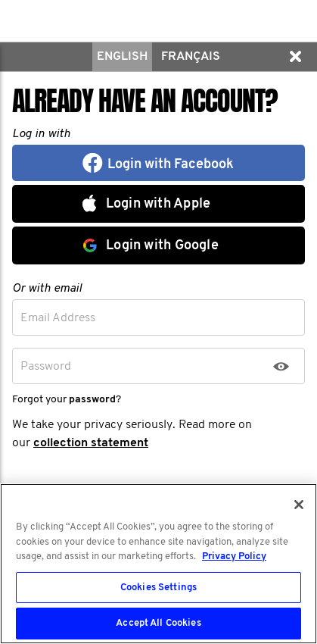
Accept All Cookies (158, 623)
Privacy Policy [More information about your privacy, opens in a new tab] (234, 556)
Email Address (58, 318)
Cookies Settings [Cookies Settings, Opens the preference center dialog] (158, 588)
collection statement (91, 443)
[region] (158, 564)
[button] (295, 57)
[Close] (299, 505)
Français (191, 57)
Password (46, 367)
